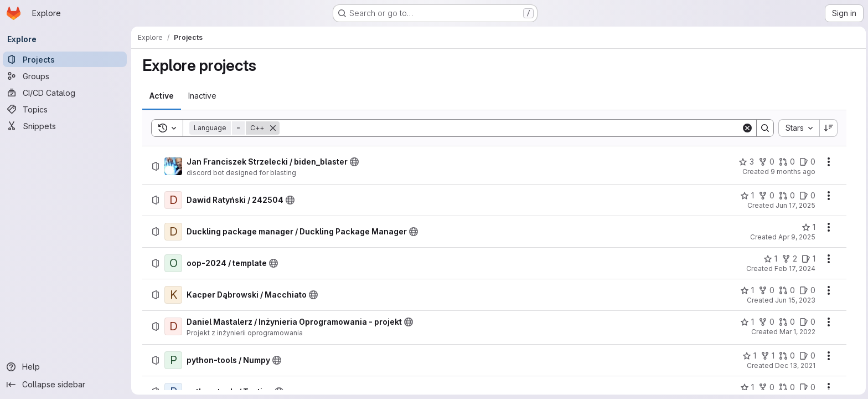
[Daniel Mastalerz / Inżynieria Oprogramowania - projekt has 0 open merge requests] (787, 322)
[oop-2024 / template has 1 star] (770, 259)
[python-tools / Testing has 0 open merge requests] (787, 387)
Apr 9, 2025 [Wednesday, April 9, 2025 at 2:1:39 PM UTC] (797, 237)
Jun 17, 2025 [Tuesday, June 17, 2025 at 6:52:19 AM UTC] (795, 205)
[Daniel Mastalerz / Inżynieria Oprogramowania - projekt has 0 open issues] (807, 322)
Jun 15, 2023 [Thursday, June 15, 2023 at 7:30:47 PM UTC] (795, 300)
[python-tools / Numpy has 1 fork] (768, 356)
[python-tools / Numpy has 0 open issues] (807, 356)
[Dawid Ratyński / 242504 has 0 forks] (766, 196)
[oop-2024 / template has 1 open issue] (808, 259)
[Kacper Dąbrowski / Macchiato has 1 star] (747, 290)
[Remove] (273, 128)
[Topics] (66, 109)
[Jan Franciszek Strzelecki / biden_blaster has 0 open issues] (807, 162)
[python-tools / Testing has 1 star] (747, 387)
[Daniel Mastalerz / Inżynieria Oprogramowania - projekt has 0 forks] (766, 322)
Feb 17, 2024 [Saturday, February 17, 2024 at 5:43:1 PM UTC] (795, 268)
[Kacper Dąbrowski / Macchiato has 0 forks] (766, 290)
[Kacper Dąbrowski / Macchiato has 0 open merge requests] (787, 290)
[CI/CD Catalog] (66, 93)
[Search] (510, 128)
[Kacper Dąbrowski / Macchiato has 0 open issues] (807, 290)
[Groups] (66, 76)
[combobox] (799, 128)
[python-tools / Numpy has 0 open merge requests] (787, 356)
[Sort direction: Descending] (829, 128)
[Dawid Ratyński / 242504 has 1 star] (747, 196)
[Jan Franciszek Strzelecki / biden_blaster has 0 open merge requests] (787, 162)
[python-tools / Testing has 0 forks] (766, 387)
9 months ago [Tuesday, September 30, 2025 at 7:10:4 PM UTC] (793, 172)
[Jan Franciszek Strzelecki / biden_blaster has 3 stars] (746, 162)
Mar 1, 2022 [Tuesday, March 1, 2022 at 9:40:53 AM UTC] (797, 332)
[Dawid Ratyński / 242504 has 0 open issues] (807, 196)
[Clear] (747, 128)
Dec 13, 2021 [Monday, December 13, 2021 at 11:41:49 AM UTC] (795, 365)
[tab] (162, 96)
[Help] (66, 367)
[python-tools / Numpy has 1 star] (749, 356)
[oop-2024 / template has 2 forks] (789, 259)
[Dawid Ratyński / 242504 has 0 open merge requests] (787, 196)
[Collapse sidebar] (66, 385)
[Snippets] (66, 126)
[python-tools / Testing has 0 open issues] (807, 387)
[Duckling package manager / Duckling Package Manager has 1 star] (808, 227)
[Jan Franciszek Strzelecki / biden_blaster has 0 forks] (766, 162)
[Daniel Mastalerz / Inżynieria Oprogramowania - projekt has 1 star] (747, 322)
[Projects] (66, 59)
